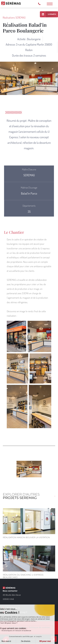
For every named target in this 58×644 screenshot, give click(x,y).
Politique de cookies (39, 627)
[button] (16, 336)
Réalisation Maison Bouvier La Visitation (26, 537)
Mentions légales (17, 627)
